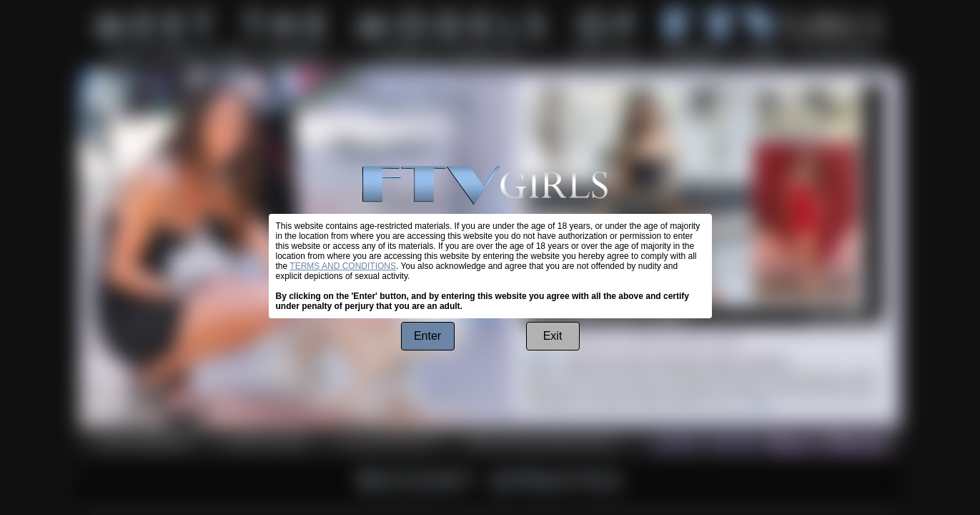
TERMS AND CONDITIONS (343, 266)
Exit (553, 336)
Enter (427, 336)
